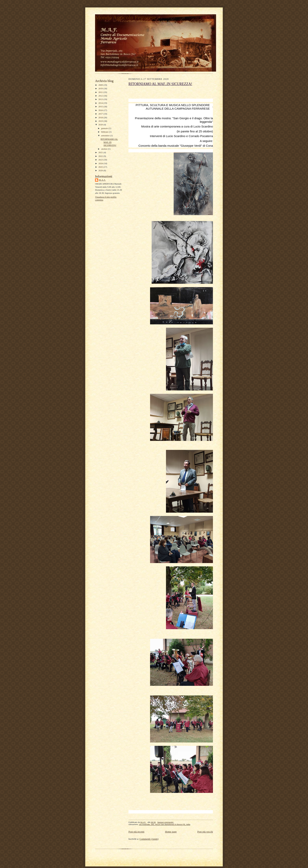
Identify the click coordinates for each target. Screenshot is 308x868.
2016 (101, 110)
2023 (101, 160)
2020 (101, 125)
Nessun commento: (166, 822)
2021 (101, 152)
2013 (101, 99)
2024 (101, 163)
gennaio (105, 128)
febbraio (105, 132)
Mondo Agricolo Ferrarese (126, 17)
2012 (101, 96)
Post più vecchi (205, 832)
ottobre (104, 149)
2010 (101, 88)
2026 (101, 170)
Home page (171, 832)
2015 (101, 106)
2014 (101, 103)
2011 (101, 92)
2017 (101, 114)
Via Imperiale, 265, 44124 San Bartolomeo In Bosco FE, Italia (165, 824)
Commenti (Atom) (149, 839)
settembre (106, 136)
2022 (101, 156)
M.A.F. (102, 180)
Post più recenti (136, 832)
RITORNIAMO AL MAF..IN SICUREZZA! (109, 142)
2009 (101, 85)
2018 (101, 117)
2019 (101, 121)
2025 (101, 167)
